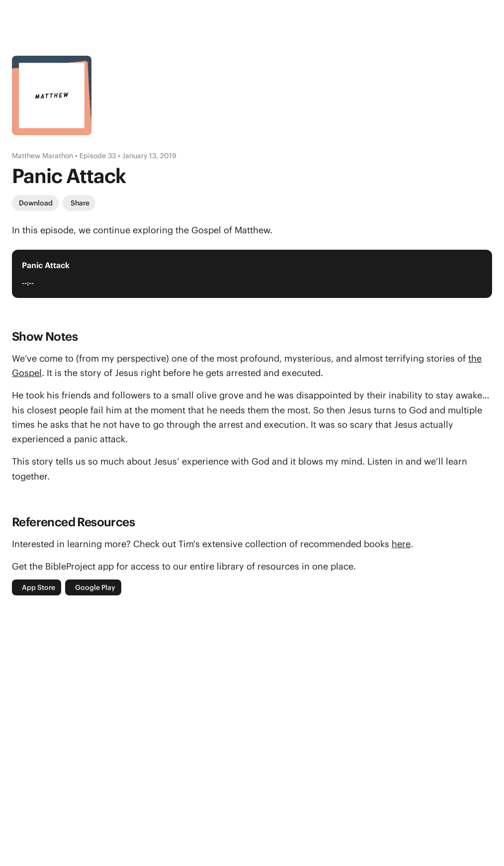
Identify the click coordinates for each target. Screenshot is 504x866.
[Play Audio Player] (472, 274)
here (401, 544)
